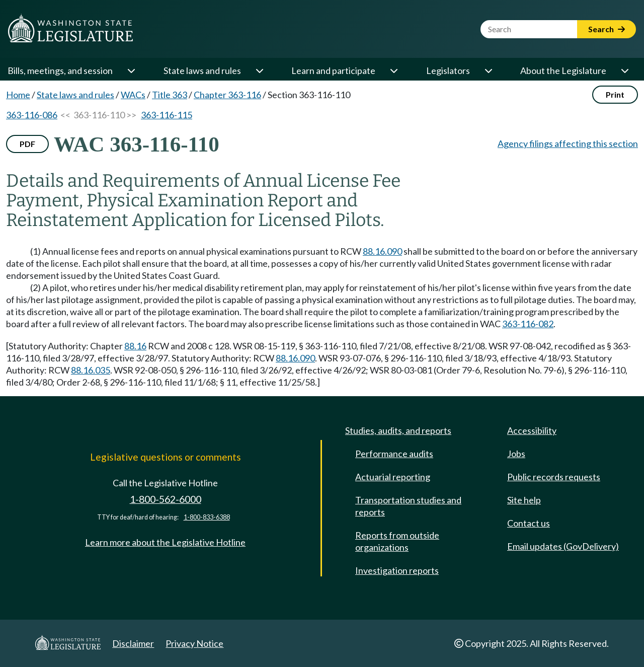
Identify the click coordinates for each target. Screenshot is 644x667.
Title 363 (170, 95)
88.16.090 (382, 251)
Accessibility (532, 430)
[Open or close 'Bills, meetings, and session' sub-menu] (131, 70)
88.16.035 (91, 370)
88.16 (135, 346)
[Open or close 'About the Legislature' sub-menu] (624, 70)
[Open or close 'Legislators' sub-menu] (488, 70)
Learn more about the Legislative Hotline (165, 542)
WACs (133, 95)
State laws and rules (202, 70)
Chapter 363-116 (227, 95)
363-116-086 (32, 115)
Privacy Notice (194, 643)
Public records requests (554, 477)
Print (615, 94)
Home (18, 95)
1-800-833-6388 (207, 517)
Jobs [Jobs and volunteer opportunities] (516, 454)
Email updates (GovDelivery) (563, 546)
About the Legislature (563, 70)
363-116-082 (528, 324)
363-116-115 (167, 115)
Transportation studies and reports (408, 506)
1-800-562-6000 (166, 499)
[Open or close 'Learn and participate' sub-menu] (393, 70)
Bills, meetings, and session (60, 70)
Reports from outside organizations (397, 541)
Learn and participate (333, 70)
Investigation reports (397, 570)
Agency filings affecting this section (568, 143)
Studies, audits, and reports (398, 430)
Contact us (529, 523)
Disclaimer (133, 643)
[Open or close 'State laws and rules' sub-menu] (259, 70)
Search (607, 29)
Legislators (448, 70)
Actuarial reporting (393, 477)
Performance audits (394, 454)
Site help (524, 500)
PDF (27, 144)
